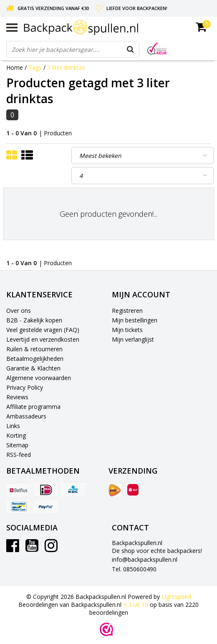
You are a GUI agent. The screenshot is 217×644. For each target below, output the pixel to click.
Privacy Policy (25, 387)
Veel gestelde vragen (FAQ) (43, 330)
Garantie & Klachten (33, 368)
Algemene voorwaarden (39, 378)
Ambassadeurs (26, 416)
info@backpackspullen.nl (145, 559)
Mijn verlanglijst (133, 339)
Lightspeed (176, 597)
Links (13, 426)
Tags (35, 67)
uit (136, 605)
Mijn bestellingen (135, 320)
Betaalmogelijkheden (35, 359)
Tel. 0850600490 (134, 569)
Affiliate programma (33, 407)
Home (15, 67)
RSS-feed (19, 455)
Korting (16, 435)
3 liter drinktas (66, 67)
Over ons (19, 311)
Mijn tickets (127, 330)
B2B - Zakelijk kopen (34, 320)
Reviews (17, 397)
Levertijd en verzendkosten (43, 339)
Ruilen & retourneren (34, 349)
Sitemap (17, 445)
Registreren (127, 311)
